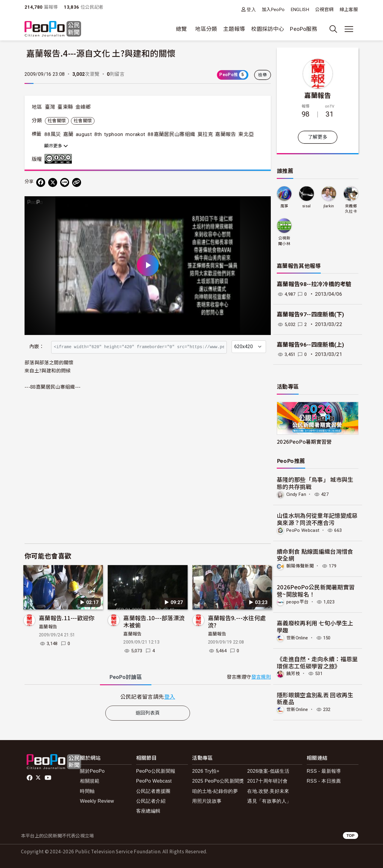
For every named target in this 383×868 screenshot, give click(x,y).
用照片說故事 (207, 800)
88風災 (53, 134)
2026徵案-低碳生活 (268, 770)
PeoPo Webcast (305, 530)
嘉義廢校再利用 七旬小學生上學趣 (315, 626)
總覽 (181, 29)
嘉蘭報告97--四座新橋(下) (311, 314)
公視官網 (324, 10)
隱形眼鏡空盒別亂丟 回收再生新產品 (315, 697)
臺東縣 (65, 107)
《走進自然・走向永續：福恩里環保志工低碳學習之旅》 (317, 661)
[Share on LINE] (65, 182)
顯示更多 (56, 146)
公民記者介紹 (151, 800)
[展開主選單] (349, 29)
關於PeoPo (92, 770)
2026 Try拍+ (206, 770)
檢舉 (263, 75)
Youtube (48, 777)
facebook (30, 777)
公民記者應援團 (153, 790)
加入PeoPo (273, 10)
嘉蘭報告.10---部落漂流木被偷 (154, 621)
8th (98, 134)
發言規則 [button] (261, 677)
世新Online (298, 637)
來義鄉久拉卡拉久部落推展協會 (351, 209)
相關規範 (90, 780)
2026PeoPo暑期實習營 (304, 441)
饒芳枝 (294, 673)
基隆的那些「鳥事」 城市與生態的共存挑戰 (315, 483)
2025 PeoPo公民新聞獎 (218, 780)
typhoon (114, 134)
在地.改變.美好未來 (268, 790)
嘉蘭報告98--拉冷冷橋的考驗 (314, 284)
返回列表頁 (148, 713)
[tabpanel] (148, 696)
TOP (351, 834)
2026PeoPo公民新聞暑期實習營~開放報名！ (316, 590)
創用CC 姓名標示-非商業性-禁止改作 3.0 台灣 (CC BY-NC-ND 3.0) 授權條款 (60, 159)
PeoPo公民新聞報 (156, 770)
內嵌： (37, 347)
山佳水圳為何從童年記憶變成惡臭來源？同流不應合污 (317, 518)
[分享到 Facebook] (41, 182)
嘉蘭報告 (225, 134)
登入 (251, 9)
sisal (307, 206)
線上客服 (349, 10)
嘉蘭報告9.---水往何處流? (237, 621)
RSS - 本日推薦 (324, 780)
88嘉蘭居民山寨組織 (171, 134)
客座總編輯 (148, 810)
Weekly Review (97, 800)
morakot (135, 134)
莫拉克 (205, 134)
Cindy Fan (297, 494)
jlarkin (329, 206)
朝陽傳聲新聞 (301, 566)
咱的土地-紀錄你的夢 (215, 790)
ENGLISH (300, 10)
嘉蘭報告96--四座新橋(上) (311, 345)
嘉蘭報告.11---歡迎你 (67, 618)
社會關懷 (57, 121)
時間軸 (87, 790)
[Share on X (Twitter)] (53, 182)
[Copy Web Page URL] (77, 182)
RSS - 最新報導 (324, 770)
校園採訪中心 (268, 29)
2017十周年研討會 (267, 780)
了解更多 (318, 137)
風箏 (284, 206)
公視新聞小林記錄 (284, 241)
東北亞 (246, 134)
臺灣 (50, 107)
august (84, 134)
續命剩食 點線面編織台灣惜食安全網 (315, 554)
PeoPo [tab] (126, 677)
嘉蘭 (68, 134)
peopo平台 (298, 601)
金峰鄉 (83, 107)
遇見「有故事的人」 (269, 800)
